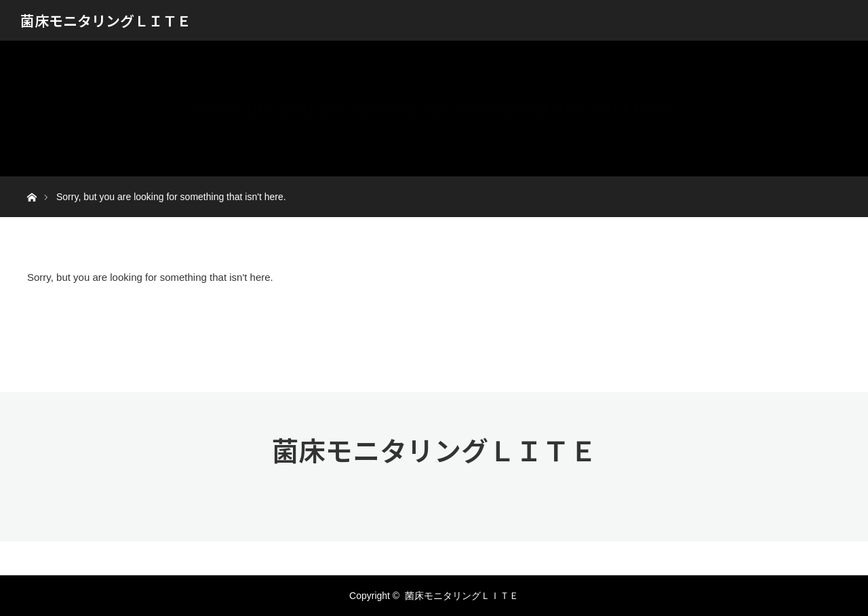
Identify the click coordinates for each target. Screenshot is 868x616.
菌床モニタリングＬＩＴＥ (106, 20)
